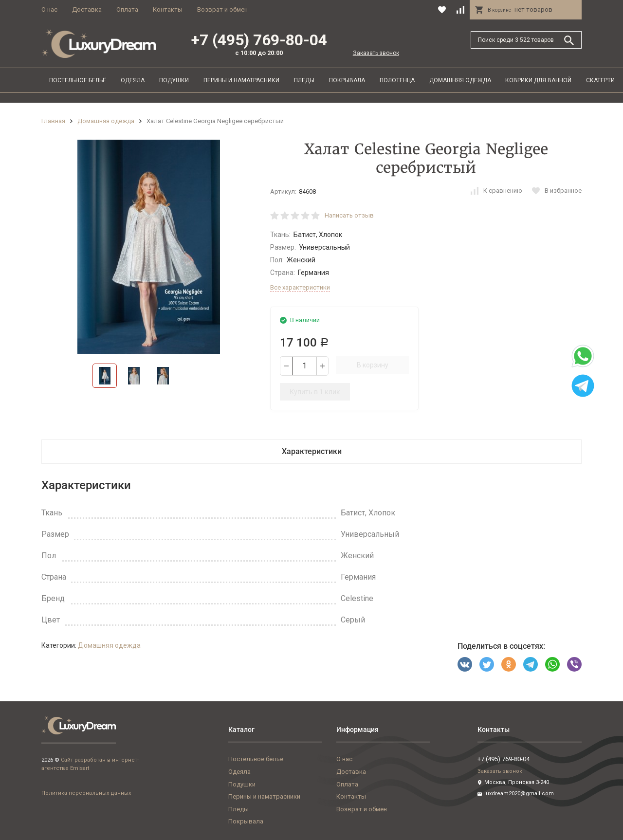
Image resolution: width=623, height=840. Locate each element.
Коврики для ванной (538, 80)
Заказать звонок (376, 53)
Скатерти (600, 80)
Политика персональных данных (86, 793)
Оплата (127, 9)
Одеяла (133, 80)
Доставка (87, 9)
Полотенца (397, 80)
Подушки (174, 80)
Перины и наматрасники (241, 80)
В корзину (373, 365)
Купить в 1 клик (315, 392)
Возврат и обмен (222, 9)
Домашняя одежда (460, 80)
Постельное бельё (78, 80)
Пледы (304, 80)
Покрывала (347, 80)
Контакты (168, 9)
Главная (53, 121)
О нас (49, 9)
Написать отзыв (349, 215)
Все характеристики (300, 287)
